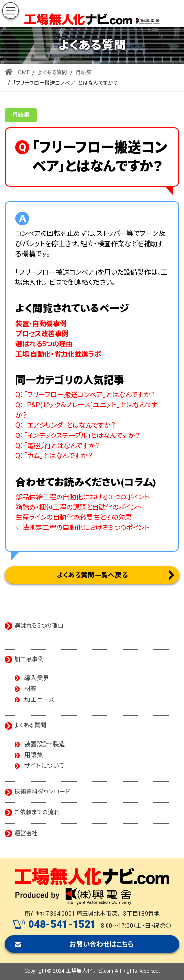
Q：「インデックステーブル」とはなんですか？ (78, 436)
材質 (31, 689)
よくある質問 (30, 725)
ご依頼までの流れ (37, 812)
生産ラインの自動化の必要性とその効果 (74, 517)
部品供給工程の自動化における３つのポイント (83, 497)
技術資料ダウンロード (42, 792)
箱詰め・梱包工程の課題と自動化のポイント (79, 507)
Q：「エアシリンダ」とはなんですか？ (66, 425)
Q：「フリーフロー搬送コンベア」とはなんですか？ (85, 395)
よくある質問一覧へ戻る (92, 575)
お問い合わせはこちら (101, 944)
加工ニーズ (39, 700)
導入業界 (37, 678)
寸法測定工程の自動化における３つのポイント (83, 528)
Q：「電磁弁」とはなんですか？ (58, 446)
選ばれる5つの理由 (39, 626)
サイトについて (44, 766)
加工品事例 (29, 659)
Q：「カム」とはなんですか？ (54, 456)
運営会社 (26, 833)
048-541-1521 (62, 924)
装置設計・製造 (45, 744)
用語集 (21, 115)
